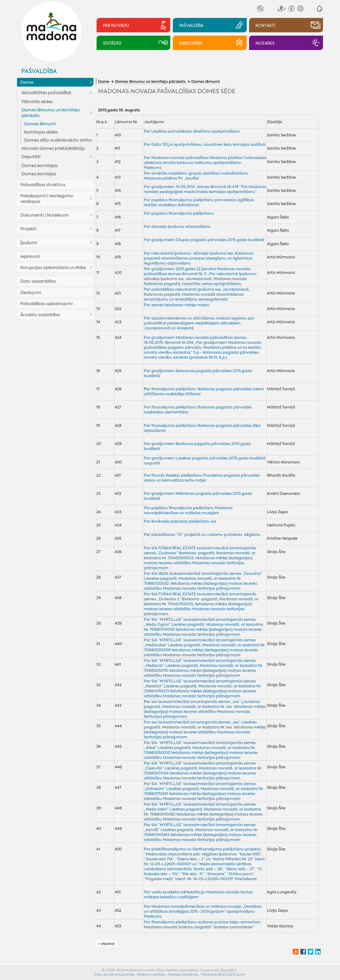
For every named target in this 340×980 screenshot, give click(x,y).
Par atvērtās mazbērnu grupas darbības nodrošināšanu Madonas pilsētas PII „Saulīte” (196, 176)
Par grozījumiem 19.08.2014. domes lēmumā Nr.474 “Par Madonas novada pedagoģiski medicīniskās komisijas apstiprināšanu (205, 189)
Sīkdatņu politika (151, 974)
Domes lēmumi (40, 124)
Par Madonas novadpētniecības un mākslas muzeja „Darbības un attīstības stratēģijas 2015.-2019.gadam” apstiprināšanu (203, 909)
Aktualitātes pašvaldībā (46, 93)
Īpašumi (29, 243)
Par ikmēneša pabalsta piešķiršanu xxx (180, 521)
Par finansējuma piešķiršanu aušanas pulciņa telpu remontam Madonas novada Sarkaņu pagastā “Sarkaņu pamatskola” (202, 925)
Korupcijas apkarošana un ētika (53, 268)
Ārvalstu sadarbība (40, 315)
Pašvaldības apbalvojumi (46, 304)
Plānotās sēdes (37, 102)
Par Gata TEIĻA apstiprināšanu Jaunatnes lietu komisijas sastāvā (205, 145)
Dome (27, 82)
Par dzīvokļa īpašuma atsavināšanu (177, 227)
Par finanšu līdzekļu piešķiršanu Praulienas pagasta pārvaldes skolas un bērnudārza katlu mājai (202, 478)
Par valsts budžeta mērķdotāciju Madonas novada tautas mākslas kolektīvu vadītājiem (198, 895)
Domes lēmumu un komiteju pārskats (51, 113)
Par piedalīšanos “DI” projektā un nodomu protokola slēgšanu (202, 535)
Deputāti (31, 157)
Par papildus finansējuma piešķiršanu (179, 213)
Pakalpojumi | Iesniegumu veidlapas (47, 199)
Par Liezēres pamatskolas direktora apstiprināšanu (192, 131)
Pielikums (153, 168)
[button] (320, 9)
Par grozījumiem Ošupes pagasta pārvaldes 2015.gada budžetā (204, 240)
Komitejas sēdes (41, 132)
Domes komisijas (39, 174)
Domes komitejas (40, 166)
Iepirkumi (30, 257)
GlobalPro (228, 970)
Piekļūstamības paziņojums (223, 974)
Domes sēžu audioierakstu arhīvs (58, 140)
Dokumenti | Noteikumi (44, 215)
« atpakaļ (106, 944)
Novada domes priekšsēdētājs (53, 148)
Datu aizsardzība (38, 281)
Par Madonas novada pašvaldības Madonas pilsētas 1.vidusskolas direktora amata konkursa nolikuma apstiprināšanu (205, 160)
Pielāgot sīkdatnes (183, 974)
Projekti (28, 229)
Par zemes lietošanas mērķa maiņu (177, 305)
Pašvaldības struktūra (43, 185)
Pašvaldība (39, 71)
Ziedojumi (31, 293)
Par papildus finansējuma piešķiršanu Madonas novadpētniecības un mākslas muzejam (188, 510)
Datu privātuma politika (115, 974)
